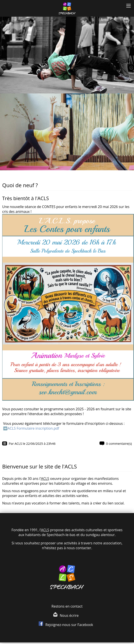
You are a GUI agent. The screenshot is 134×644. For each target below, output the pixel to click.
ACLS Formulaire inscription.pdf (33, 428)
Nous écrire (69, 615)
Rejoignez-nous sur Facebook (69, 625)
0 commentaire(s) (119, 444)
